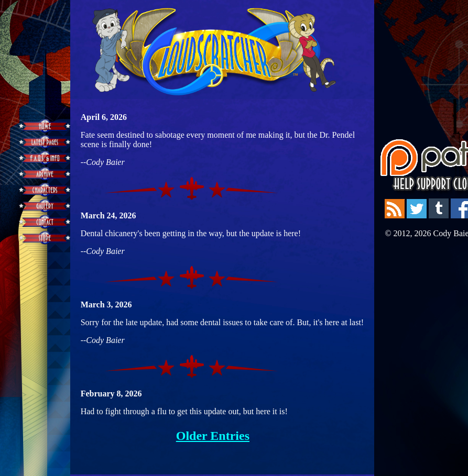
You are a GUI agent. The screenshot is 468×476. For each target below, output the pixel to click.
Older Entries (213, 436)
